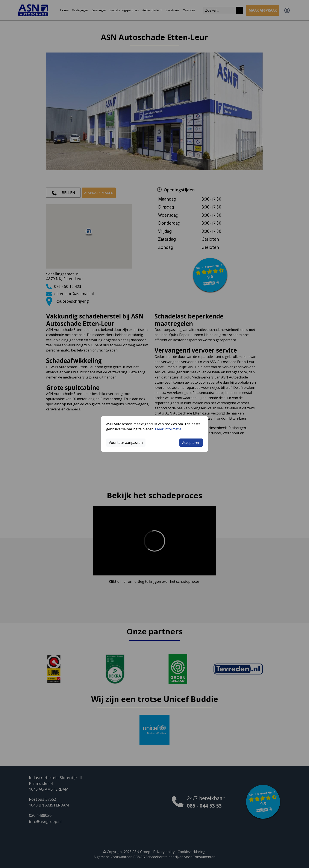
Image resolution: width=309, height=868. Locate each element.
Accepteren (191, 443)
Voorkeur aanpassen (126, 443)
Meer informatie (168, 429)
